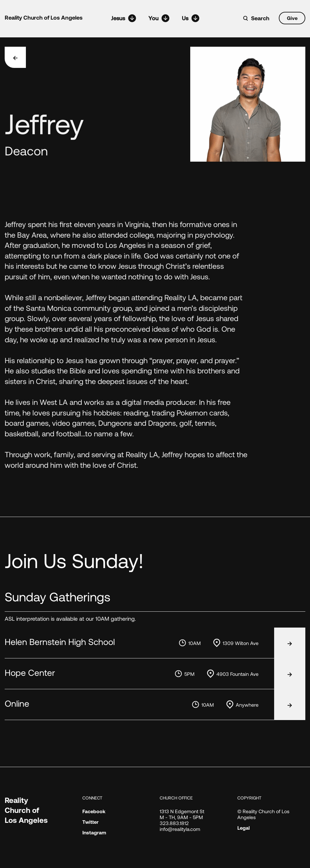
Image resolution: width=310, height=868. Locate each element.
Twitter (90, 822)
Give (292, 18)
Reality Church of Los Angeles (44, 17)
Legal (244, 828)
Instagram (94, 832)
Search (260, 18)
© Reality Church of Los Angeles (263, 814)
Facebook (94, 811)
